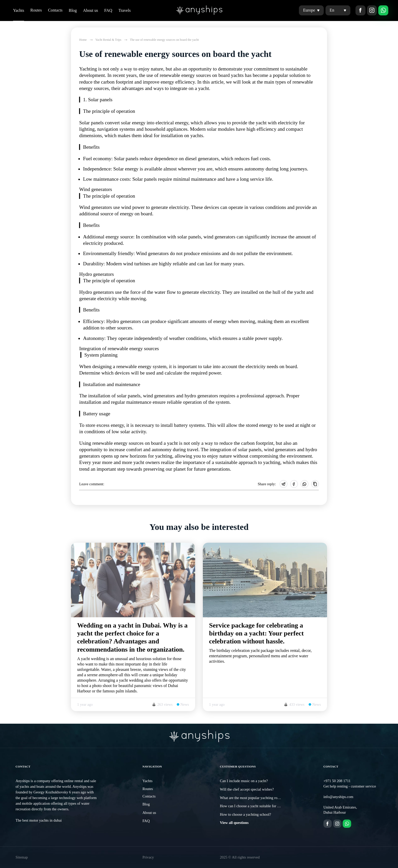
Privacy (148, 857)
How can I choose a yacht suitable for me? (252, 806)
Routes (36, 10)
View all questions (234, 823)
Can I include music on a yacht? (244, 781)
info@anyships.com (338, 797)
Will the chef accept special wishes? (247, 789)
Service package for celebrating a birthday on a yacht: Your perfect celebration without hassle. (256, 633)
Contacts (55, 10)
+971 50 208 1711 (337, 781)
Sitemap (22, 857)
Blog (73, 10)
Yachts (19, 10)
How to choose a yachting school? (245, 814)
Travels (124, 10)
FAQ (108, 10)
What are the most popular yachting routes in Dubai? (259, 798)
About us (91, 10)
